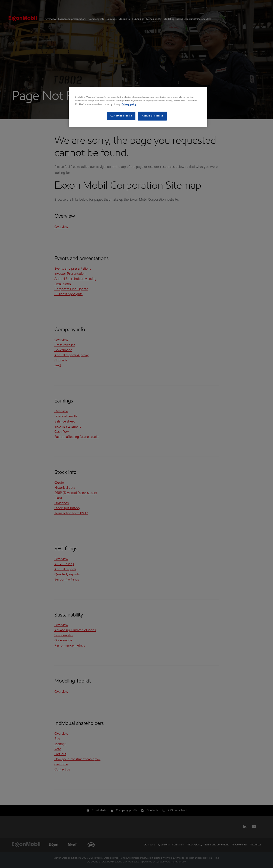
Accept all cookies (152, 116)
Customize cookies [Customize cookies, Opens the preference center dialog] (121, 116)
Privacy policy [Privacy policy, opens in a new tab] (129, 104)
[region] (138, 107)
